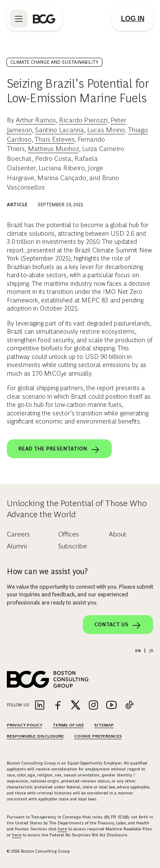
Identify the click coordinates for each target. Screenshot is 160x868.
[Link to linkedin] (40, 706)
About (118, 534)
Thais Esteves (55, 139)
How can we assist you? (47, 572)
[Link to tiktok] (129, 706)
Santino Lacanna (60, 130)
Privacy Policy (25, 725)
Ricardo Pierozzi (83, 120)
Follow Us (18, 705)
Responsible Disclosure (35, 736)
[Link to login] (133, 19)
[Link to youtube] (111, 706)
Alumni (17, 546)
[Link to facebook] (58, 706)
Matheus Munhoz (53, 149)
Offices (68, 534)
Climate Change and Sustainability (54, 62)
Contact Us (118, 625)
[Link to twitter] (76, 706)
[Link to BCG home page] (44, 19)
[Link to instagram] (93, 706)
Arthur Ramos (36, 120)
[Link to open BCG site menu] (19, 19)
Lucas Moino (106, 130)
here (62, 829)
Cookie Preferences (98, 736)
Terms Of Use (68, 725)
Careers (18, 534)
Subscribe (73, 546)
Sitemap (104, 725)
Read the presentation (59, 450)
